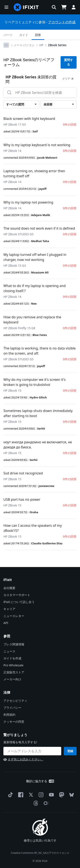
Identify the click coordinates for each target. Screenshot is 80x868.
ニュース (9, 651)
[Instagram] (40, 795)
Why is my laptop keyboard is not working (37, 145)
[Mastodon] (61, 795)
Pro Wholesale (13, 665)
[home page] (26, 7)
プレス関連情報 (14, 644)
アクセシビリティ (15, 701)
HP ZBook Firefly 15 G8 (19, 328)
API (6, 623)
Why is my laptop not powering (28, 202)
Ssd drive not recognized (23, 473)
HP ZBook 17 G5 (15, 124)
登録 (70, 751)
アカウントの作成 (62, 22)
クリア (68, 79)
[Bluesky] (71, 795)
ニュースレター (14, 616)
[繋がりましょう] (32, 751)
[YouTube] (51, 795)
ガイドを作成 (12, 658)
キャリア (9, 609)
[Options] (6, 45)
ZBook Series (57, 45)
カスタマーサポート (17, 595)
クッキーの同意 (14, 722)
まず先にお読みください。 (23, 759)
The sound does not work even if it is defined (39, 228)
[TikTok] (10, 795)
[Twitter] (30, 795)
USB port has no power (22, 499)
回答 (38, 35)
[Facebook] (20, 795)
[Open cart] (64, 7)
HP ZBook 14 (12, 151)
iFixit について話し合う (19, 602)
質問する (68, 62)
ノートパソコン (24, 45)
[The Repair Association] (45, 803)
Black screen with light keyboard (29, 119)
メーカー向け (12, 679)
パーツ (8, 35)
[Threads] (35, 803)
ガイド (24, 35)
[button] (6, 7)
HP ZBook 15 (12, 390)
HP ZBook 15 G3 (15, 266)
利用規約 (9, 715)
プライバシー (12, 708)
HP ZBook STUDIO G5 (18, 234)
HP (41, 45)
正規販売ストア (14, 672)
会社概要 (9, 588)
